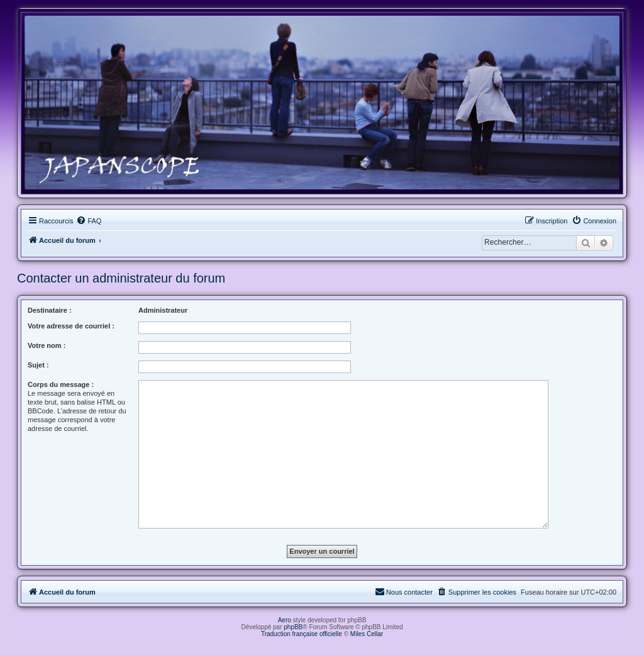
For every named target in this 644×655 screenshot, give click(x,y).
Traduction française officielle (302, 634)
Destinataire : (50, 310)
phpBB (293, 627)
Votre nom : (47, 345)
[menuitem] (89, 221)
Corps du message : (61, 384)
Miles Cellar (367, 634)
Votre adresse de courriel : (71, 326)
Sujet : (38, 365)
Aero (285, 620)
